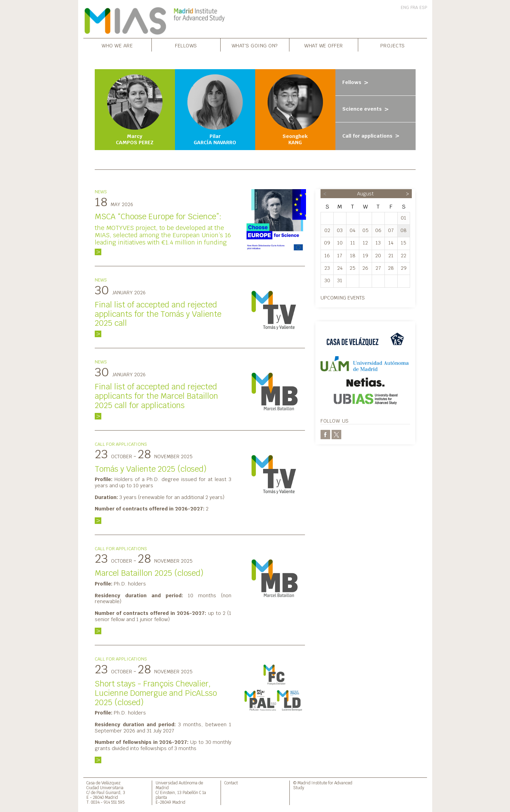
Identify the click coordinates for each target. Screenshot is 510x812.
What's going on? (255, 45)
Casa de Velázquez (104, 783)
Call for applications (372, 136)
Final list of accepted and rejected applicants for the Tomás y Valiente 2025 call (158, 314)
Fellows (186, 45)
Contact (231, 783)
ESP (423, 8)
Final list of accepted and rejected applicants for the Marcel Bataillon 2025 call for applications (156, 396)
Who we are (117, 45)
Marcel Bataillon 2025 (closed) (149, 573)
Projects (393, 45)
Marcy (135, 110)
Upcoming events (343, 298)
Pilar (215, 110)
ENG (405, 8)
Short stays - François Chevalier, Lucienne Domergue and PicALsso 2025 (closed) (156, 693)
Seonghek (295, 110)
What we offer (324, 45)
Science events (366, 109)
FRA (414, 8)
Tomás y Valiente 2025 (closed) (151, 469)
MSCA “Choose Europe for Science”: (158, 216)
